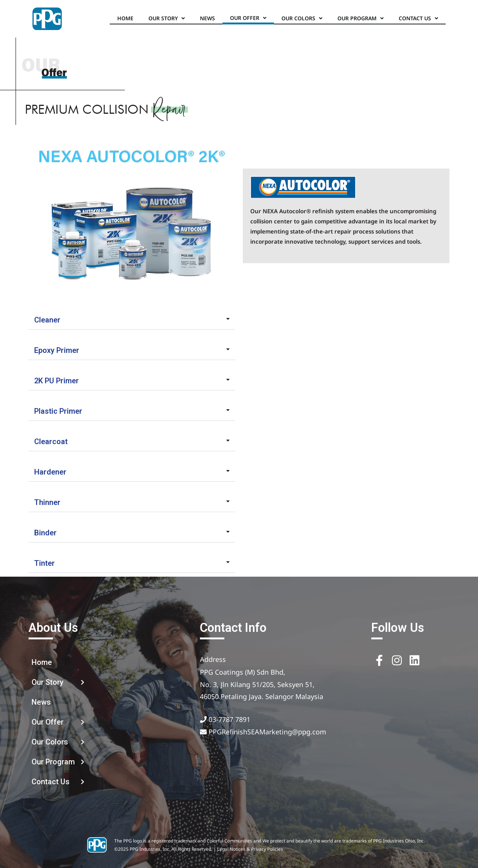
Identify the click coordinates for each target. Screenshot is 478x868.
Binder (45, 533)
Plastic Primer (58, 411)
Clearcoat (51, 442)
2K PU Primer (57, 381)
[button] (132, 320)
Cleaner (47, 320)
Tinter (45, 563)
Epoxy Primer (57, 350)
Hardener (50, 472)
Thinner (47, 502)
